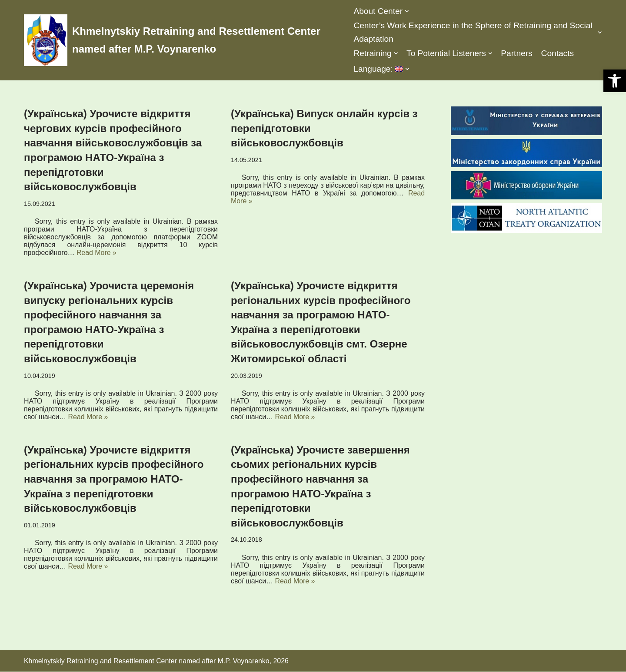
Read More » (97, 253)
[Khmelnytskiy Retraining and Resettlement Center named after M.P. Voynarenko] (182, 40)
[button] (615, 81)
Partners (517, 53)
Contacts (558, 53)
